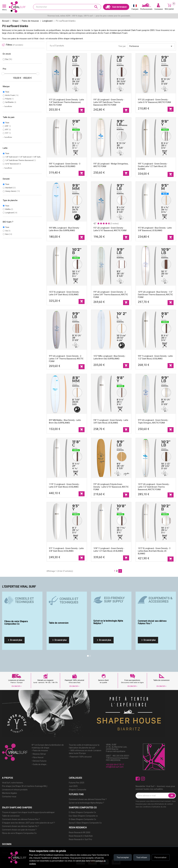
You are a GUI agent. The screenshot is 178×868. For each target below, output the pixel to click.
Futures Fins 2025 (77, 783)
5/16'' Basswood (13, 164)
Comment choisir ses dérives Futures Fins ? (88, 799)
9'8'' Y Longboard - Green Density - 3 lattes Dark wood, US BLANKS (65, 165)
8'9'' (8, 130)
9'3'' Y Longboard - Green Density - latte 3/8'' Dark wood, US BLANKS (66, 550)
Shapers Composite (78, 790)
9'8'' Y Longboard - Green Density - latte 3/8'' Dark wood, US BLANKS (111, 421)
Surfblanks (11, 102)
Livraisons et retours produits (15, 790)
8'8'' (8, 126)
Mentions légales (10, 793)
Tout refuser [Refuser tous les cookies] (141, 857)
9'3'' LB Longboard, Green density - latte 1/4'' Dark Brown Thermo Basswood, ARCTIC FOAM (66, 102)
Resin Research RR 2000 (80, 832)
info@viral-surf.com (115, 767)
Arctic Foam (12, 95)
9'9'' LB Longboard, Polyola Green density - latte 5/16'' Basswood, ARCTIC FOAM (111, 487)
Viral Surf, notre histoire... (13, 783)
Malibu (9, 209)
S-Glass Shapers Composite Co (82, 819)
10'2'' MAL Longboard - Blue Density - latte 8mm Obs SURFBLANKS (110, 357)
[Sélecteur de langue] (135, 8)
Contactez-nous (9, 797)
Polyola (9, 99)
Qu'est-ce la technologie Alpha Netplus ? (86, 803)
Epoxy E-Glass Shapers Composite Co (85, 823)
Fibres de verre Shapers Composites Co (19, 833)
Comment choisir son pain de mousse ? (19, 830)
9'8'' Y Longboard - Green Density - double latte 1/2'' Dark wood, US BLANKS (153, 166)
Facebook (138, 779)
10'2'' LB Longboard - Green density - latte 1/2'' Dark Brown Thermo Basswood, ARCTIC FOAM (154, 487)
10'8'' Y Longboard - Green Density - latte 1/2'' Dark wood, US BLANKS (109, 550)
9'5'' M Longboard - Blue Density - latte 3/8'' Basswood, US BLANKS (155, 229)
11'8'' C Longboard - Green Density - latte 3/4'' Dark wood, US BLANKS (64, 486)
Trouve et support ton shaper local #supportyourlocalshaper (28, 812)
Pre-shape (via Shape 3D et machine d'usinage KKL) (25, 786)
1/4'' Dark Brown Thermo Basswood (21, 160)
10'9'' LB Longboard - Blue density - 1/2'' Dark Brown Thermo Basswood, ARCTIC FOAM (155, 295)
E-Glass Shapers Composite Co (82, 812)
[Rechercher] (67, 7)
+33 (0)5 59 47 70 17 (115, 765)
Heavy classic (13, 191)
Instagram (143, 779)
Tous (7, 92)
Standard (10, 188)
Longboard (11, 213)
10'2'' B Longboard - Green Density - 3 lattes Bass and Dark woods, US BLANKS (154, 551)
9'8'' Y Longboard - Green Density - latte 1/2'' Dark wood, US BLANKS (155, 357)
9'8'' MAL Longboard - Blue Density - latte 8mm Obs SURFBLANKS (65, 229)
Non (9, 234)
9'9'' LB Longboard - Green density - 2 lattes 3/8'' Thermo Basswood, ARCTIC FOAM (111, 295)
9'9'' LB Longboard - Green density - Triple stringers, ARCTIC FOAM (153, 421)
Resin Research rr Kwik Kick (81, 836)
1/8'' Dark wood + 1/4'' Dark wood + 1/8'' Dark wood (26, 157)
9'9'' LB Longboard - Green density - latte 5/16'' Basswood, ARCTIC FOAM (154, 101)
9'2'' (8, 133)
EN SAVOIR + (17, 686)
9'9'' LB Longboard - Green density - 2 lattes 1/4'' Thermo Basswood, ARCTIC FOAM (66, 359)
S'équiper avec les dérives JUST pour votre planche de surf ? (29, 823)
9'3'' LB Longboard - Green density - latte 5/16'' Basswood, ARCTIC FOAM (110, 229)
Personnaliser (161, 857)
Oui (9, 59)
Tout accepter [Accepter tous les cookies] (122, 857)
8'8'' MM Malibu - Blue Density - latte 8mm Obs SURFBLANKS (65, 421)
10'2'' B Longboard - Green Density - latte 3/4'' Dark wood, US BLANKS (64, 293)
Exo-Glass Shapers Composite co (83, 816)
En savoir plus (14, 640)
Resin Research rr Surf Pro (80, 839)
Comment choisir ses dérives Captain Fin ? (21, 826)
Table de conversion (11, 816)
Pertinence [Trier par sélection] (151, 46)
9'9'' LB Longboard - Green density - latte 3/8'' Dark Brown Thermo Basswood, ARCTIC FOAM (109, 102)
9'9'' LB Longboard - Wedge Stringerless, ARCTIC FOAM (111, 165)
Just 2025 (73, 786)
